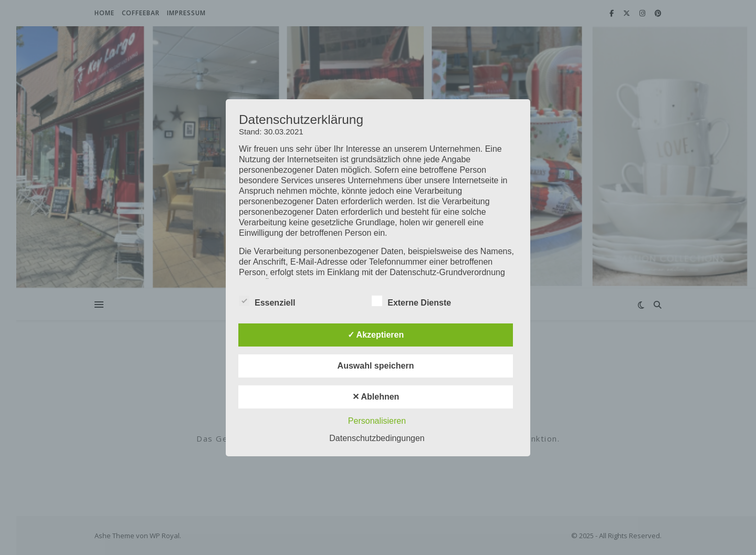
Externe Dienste (411, 301)
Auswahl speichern (376, 366)
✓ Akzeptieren (376, 335)
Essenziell (267, 301)
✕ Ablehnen (376, 397)
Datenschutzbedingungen (377, 438)
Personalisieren (377, 421)
